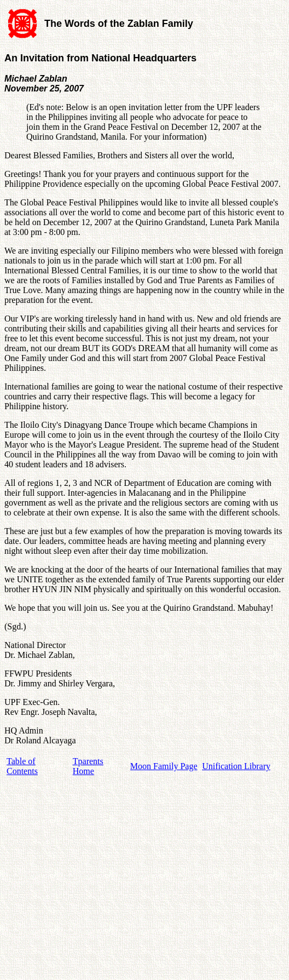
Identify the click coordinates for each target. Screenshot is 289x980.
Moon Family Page (164, 766)
